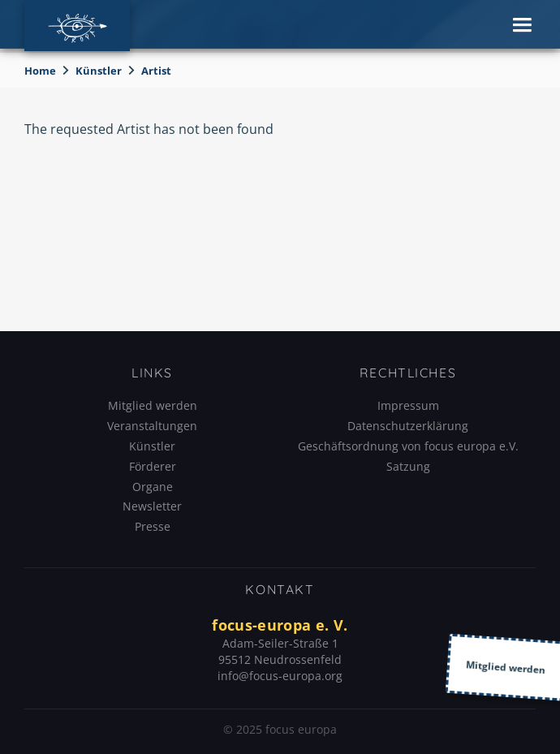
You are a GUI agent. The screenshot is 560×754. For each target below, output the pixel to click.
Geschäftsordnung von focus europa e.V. (408, 446)
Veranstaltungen (152, 426)
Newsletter (152, 506)
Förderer (153, 466)
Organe (153, 487)
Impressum (408, 405)
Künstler (99, 71)
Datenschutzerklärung (408, 426)
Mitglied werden (153, 405)
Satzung (408, 466)
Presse (153, 526)
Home (40, 71)
